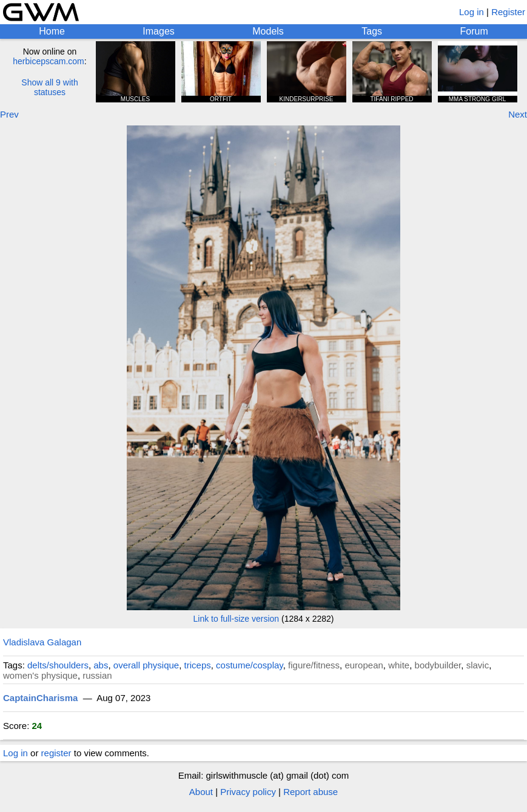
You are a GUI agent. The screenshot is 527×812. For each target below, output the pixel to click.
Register (508, 12)
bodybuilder (438, 665)
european (364, 665)
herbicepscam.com (49, 61)
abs (101, 665)
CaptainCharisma (40, 698)
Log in (472, 12)
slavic (478, 665)
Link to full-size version (237, 619)
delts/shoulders (58, 665)
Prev (9, 114)
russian (97, 675)
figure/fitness (314, 665)
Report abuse (310, 792)
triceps (198, 665)
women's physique (40, 675)
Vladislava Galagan (42, 642)
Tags (372, 31)
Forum (474, 31)
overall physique (146, 665)
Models (268, 31)
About (201, 792)
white (399, 665)
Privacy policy (248, 792)
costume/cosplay (250, 665)
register (56, 753)
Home (52, 31)
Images (158, 31)
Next (518, 114)
